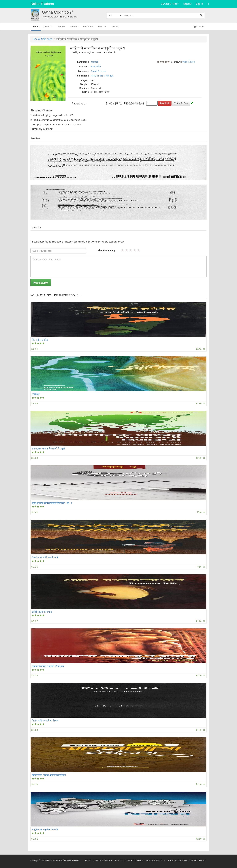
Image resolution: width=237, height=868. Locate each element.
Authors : (84, 66)
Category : (83, 71)
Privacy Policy (198, 860)
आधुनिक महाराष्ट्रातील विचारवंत (45, 829)
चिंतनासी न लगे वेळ (40, 340)
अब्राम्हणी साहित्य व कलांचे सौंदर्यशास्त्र (48, 666)
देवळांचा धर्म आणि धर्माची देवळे (45, 557)
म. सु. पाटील (96, 66)
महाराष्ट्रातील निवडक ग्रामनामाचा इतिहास (49, 775)
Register (187, 4)
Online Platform (42, 4)
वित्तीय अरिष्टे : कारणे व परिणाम (45, 721)
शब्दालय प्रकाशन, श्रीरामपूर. (102, 76)
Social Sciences (43, 39)
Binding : (84, 88)
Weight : (84, 84)
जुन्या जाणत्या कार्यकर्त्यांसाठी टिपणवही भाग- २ (52, 503)
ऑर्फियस (36, 394)
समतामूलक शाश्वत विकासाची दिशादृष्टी (48, 449)
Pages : (85, 80)
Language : (83, 62)
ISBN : (85, 92)
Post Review (41, 283)
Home (36, 28)
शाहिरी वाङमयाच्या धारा (42, 612)
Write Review (189, 62)
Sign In (199, 4)
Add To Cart (181, 103)
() (208, 4)
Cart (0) (199, 27)
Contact (115, 28)
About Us (48, 28)
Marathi (95, 62)
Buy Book (165, 103)
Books (109, 860)
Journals (61, 28)
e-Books (74, 28)
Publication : (82, 76)
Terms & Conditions (178, 860)
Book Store (88, 28)
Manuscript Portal (170, 4)
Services (102, 28)
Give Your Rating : (107, 250)
